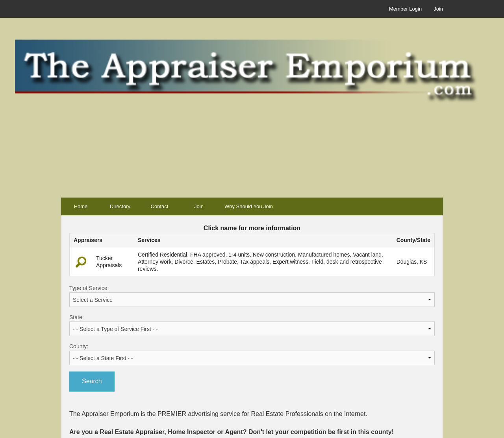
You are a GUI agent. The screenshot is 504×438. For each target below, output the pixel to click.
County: (252, 354)
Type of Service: (252, 296)
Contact (160, 206)
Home (81, 206)
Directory (120, 206)
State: (252, 325)
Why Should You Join (249, 206)
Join (438, 9)
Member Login (405, 9)
